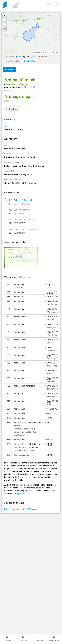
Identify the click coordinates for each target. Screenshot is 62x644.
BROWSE (29, 61)
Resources (54, 639)
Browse (23, 639)
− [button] (5, 19)
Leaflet (35, 53)
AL (48, 423)
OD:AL (50, 444)
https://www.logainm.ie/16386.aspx (20, 509)
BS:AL (50, 418)
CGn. (49, 297)
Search (8, 639)
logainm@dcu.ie (23, 494)
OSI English (22, 57)
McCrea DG (52, 409)
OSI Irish (9, 57)
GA (50, 4)
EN (57, 4)
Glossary (39, 639)
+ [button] (5, 16)
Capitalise (12, 109)
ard (6, 126)
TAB (49, 413)
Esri (48, 53)
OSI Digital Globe (40, 57)
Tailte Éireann (55, 53)
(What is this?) (29, 87)
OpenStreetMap (12, 61)
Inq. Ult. (50, 284)
